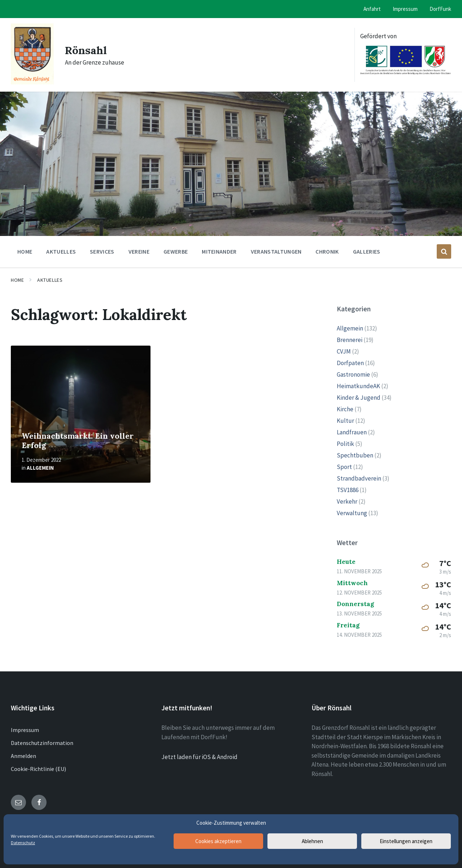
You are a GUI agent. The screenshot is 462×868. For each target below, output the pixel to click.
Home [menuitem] (25, 251)
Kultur (345, 421)
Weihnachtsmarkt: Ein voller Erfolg (78, 441)
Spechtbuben (355, 455)
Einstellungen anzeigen (406, 841)
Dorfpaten (350, 363)
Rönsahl (86, 50)
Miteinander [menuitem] (219, 251)
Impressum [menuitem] (405, 9)
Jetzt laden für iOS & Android (199, 757)
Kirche (345, 409)
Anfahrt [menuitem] (372, 9)
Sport (344, 467)
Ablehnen (312, 841)
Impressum (25, 730)
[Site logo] (32, 82)
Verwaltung (352, 513)
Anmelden (23, 756)
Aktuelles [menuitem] (61, 251)
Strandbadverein (359, 478)
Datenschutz (23, 843)
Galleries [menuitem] (367, 251)
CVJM (344, 351)
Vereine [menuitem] (139, 251)
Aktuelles (50, 280)
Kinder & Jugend (359, 398)
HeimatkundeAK (358, 386)
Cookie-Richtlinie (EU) (38, 769)
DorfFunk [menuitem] (440, 9)
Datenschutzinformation (42, 743)
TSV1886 (348, 490)
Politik (345, 444)
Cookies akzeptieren (218, 841)
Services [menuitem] (102, 251)
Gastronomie (353, 374)
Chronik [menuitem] (327, 251)
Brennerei (350, 340)
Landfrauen (352, 432)
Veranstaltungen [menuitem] (276, 251)
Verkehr (347, 501)
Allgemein (40, 468)
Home (17, 280)
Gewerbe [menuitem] (176, 251)
